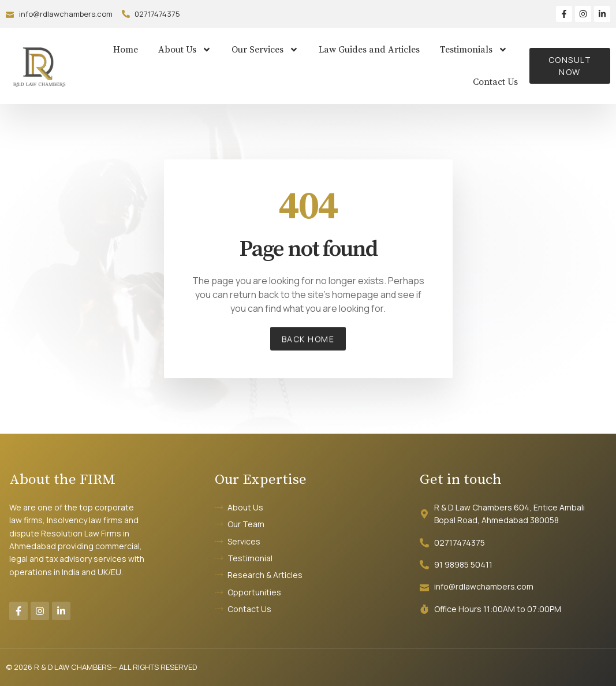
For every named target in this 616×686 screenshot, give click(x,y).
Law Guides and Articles (369, 50)
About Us (185, 50)
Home (126, 50)
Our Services (265, 50)
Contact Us (495, 82)
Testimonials (474, 50)
